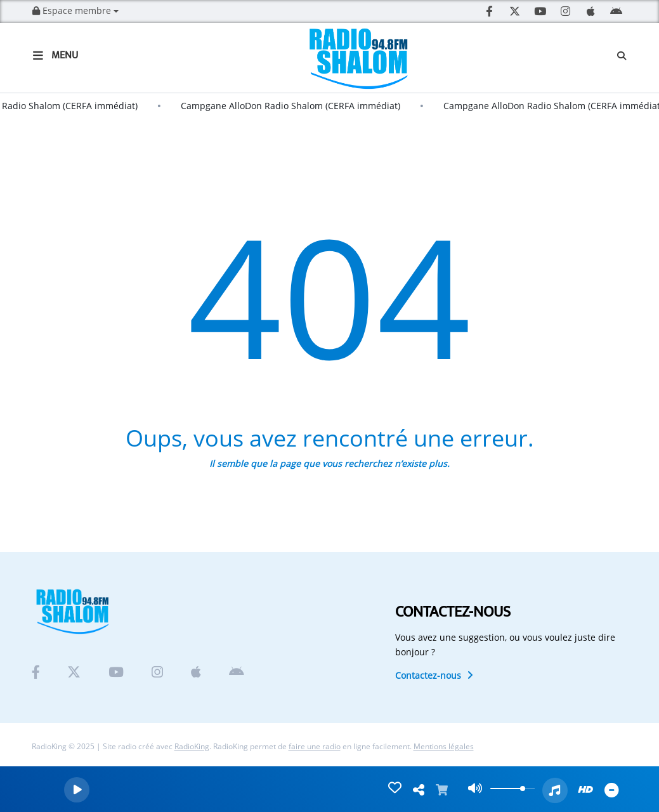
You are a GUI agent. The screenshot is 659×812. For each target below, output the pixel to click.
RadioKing (192, 746)
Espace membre (75, 10)
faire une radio (315, 746)
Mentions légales (444, 746)
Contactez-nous (434, 675)
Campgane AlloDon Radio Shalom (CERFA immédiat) (297, 106)
